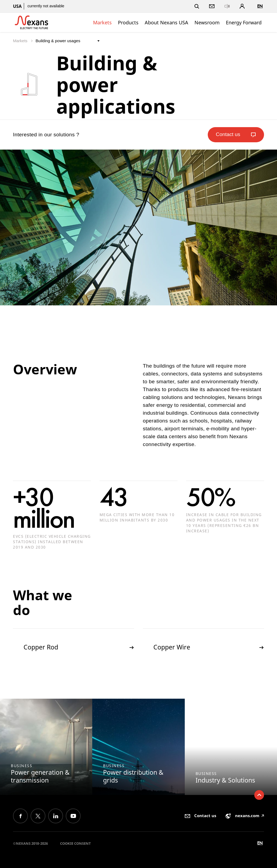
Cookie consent (75, 843)
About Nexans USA (166, 22)
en (260, 6)
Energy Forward (244, 22)
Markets (102, 22)
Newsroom (207, 22)
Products (128, 22)
